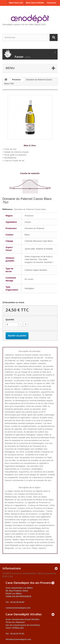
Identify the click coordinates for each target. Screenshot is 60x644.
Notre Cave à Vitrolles (35, 3)
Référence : (8, 209)
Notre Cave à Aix (16, 3)
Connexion (51, 3)
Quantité (10, 320)
